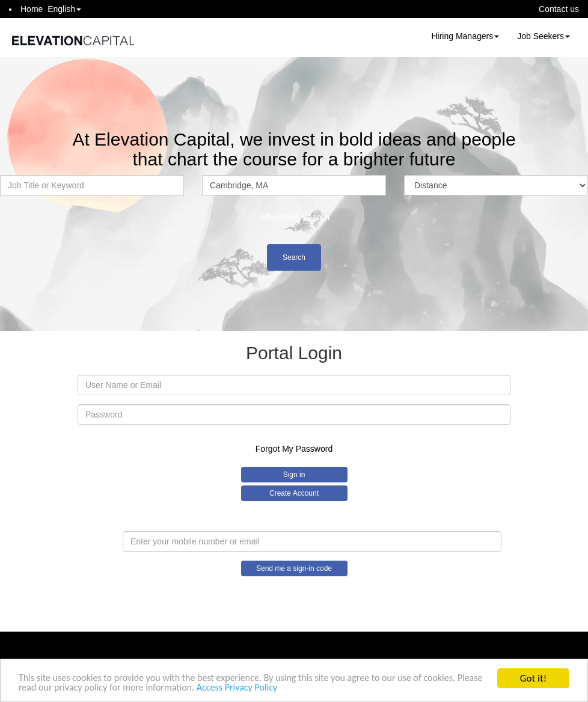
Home (32, 9)
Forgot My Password (294, 449)
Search (294, 257)
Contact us (559, 9)
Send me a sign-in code (294, 568)
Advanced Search (294, 217)
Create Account (294, 493)
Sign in (294, 475)
